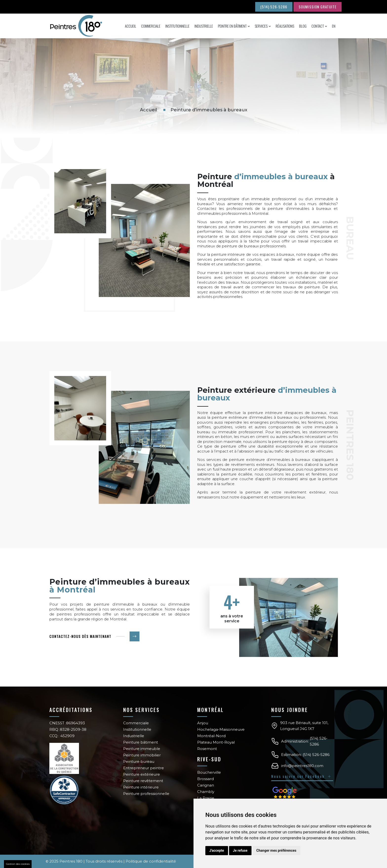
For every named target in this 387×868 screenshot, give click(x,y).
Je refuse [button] (240, 850)
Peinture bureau (139, 761)
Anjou (203, 723)
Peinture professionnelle (146, 794)
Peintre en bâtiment (232, 26)
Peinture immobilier (142, 755)
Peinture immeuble (142, 749)
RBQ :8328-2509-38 (68, 729)
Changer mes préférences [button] (276, 850)
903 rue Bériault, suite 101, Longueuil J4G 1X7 (304, 726)
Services (261, 26)
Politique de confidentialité (151, 861)
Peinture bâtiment (141, 742)
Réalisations (285, 26)
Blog (303, 26)
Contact (318, 26)
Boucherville (209, 772)
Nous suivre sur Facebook (302, 776)
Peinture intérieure (141, 787)
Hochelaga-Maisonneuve (221, 729)
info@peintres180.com (302, 766)
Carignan (206, 785)
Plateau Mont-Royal (216, 742)
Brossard (205, 779)
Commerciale (151, 26)
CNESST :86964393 (67, 723)
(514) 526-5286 (274, 7)
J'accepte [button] (217, 850)
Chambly (206, 792)
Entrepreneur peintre (144, 768)
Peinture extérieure (142, 774)
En (334, 26)
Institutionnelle (177, 26)
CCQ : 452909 (62, 736)
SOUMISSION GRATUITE (318, 7)
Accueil (131, 26)
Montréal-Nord (211, 736)
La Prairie (206, 798)
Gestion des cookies (18, 864)
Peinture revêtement (143, 781)
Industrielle (204, 26)
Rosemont (207, 749)
